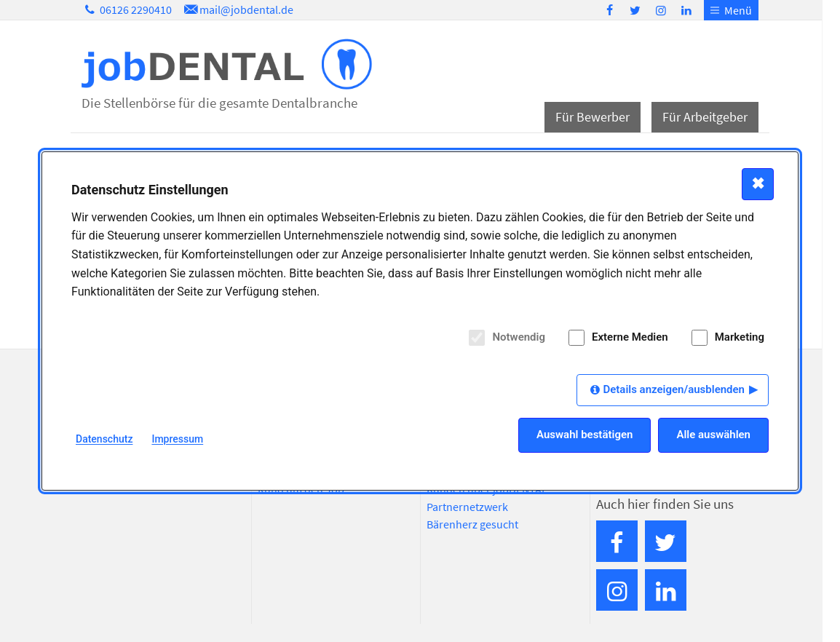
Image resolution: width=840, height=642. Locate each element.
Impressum (177, 439)
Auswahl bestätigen (585, 435)
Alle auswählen (713, 435)
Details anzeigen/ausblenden (674, 389)
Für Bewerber (593, 117)
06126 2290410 (127, 9)
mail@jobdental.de (237, 9)
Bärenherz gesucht (472, 524)
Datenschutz (104, 439)
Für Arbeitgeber (705, 117)
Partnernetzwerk (467, 507)
